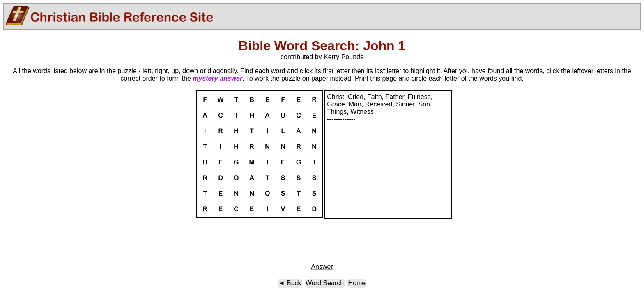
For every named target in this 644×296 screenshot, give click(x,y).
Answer (322, 267)
